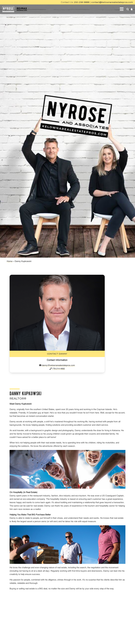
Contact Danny (57, 354)
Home (10, 261)
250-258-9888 (82, 2)
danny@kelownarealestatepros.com (58, 365)
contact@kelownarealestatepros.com (112, 2)
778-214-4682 (58, 369)
